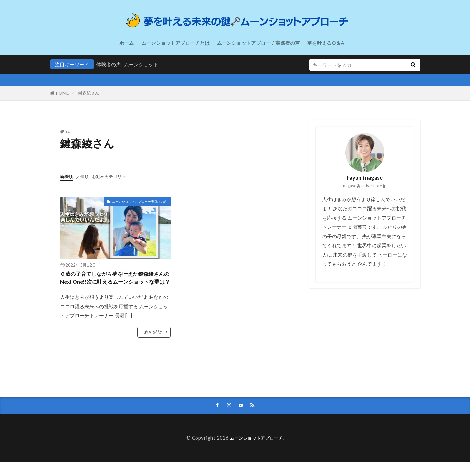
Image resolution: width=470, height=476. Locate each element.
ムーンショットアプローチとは (175, 43)
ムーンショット (141, 64)
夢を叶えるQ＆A (326, 43)
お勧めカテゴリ (113, 176)
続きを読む (153, 345)
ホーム (127, 43)
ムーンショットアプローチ (256, 452)
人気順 (85, 176)
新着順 (67, 176)
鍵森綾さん (89, 93)
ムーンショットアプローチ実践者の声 (258, 43)
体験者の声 (109, 64)
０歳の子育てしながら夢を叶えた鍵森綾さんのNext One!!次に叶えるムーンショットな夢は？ (115, 284)
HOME (62, 93)
